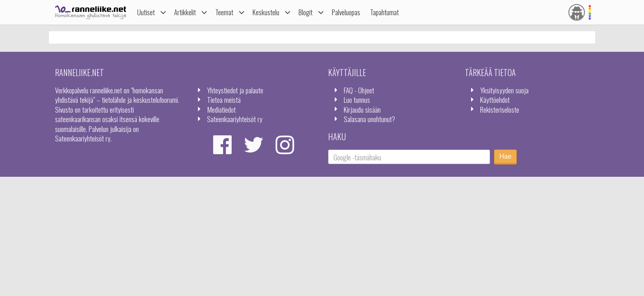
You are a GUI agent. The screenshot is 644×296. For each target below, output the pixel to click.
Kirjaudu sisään (362, 109)
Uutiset (146, 12)
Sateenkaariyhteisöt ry (235, 119)
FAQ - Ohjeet (359, 90)
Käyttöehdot (495, 99)
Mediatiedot (221, 109)
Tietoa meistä (224, 99)
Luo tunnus (357, 99)
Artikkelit (185, 12)
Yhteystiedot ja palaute (235, 90)
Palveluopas (346, 12)
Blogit (306, 12)
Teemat (224, 12)
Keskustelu (266, 12)
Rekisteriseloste (500, 109)
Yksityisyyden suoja (504, 90)
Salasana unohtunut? (369, 119)
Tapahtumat (384, 12)
